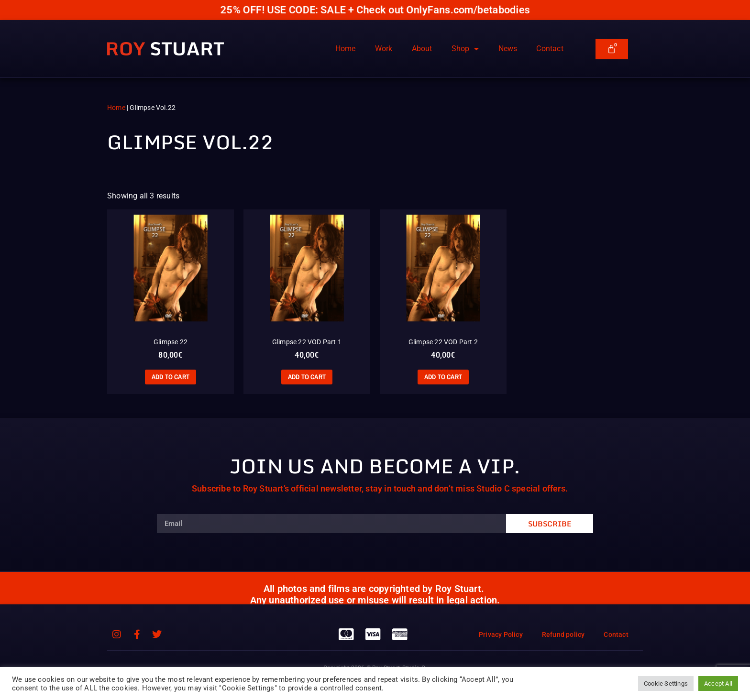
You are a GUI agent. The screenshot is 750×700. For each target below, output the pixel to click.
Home (346, 49)
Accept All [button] (718, 684)
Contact (550, 49)
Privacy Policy (501, 634)
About (422, 49)
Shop (465, 49)
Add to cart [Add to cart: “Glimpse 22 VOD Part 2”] (443, 377)
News (508, 49)
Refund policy (563, 634)
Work (384, 49)
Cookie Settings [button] (666, 684)
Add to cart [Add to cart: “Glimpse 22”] (171, 377)
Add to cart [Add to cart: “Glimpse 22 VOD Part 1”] (307, 377)
